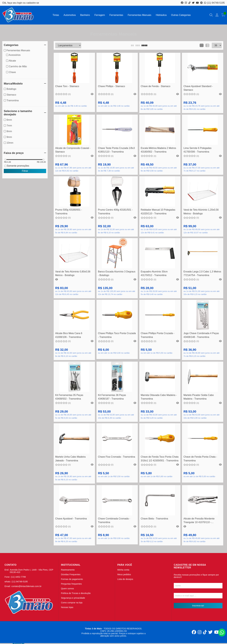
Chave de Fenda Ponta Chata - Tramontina (200, 459)
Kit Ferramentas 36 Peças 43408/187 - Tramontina (112, 397)
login (20, 3)
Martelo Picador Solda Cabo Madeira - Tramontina (199, 397)
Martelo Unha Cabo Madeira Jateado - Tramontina (70, 459)
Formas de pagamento (72, 579)
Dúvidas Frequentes (71, 574)
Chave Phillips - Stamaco (112, 86)
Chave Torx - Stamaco (67, 86)
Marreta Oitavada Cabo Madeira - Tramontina (159, 397)
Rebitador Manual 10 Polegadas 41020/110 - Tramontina (158, 212)
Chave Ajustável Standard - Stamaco (198, 88)
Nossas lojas (67, 607)
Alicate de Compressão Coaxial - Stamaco (73, 150)
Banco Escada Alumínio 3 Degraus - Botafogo (117, 273)
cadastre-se (33, 3)
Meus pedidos (124, 574)
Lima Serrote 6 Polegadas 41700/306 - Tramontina (197, 150)
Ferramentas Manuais (140, 15)
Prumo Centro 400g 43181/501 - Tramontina (115, 212)
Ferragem (100, 15)
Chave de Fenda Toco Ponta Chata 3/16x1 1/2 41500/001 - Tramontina (160, 459)
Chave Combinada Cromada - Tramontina (114, 520)
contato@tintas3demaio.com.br (26, 586)
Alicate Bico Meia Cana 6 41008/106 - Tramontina (69, 335)
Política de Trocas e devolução (76, 593)
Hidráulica (161, 15)
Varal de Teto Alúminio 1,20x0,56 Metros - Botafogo (201, 212)
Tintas (56, 15)
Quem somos (67, 589)
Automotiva (70, 15)
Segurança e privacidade (73, 598)
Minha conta (123, 570)
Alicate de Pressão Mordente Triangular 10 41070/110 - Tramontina (199, 521)
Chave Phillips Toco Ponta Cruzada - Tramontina (117, 335)
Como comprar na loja (72, 603)
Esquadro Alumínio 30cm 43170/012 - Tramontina (154, 273)
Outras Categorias (181, 15)
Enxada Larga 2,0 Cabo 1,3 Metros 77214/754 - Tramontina (202, 273)
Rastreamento (68, 570)
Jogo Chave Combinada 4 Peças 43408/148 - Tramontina (201, 335)
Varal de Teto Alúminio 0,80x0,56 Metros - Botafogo (73, 273)
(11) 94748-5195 (214, 3)
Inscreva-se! (198, 606)
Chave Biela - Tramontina (154, 519)
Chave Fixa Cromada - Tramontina (117, 457)
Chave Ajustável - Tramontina (71, 519)
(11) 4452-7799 (18, 577)
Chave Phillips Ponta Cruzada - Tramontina (158, 335)
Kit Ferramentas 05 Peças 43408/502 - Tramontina (69, 397)
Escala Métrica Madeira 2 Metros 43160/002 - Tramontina (158, 150)
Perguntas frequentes (71, 584)
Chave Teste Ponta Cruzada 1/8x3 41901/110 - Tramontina (116, 150)
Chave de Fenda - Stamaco (156, 86)
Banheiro (85, 15)
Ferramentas (116, 15)
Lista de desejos (125, 579)
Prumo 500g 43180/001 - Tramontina (69, 212)
